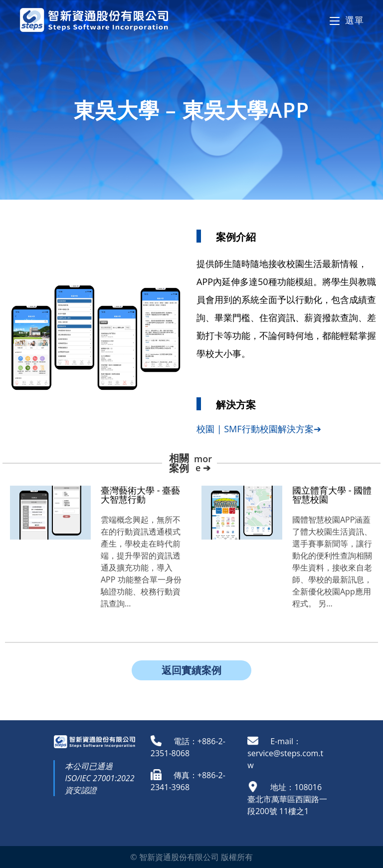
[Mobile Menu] (347, 20)
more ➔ (203, 463)
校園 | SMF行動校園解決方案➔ (259, 429)
